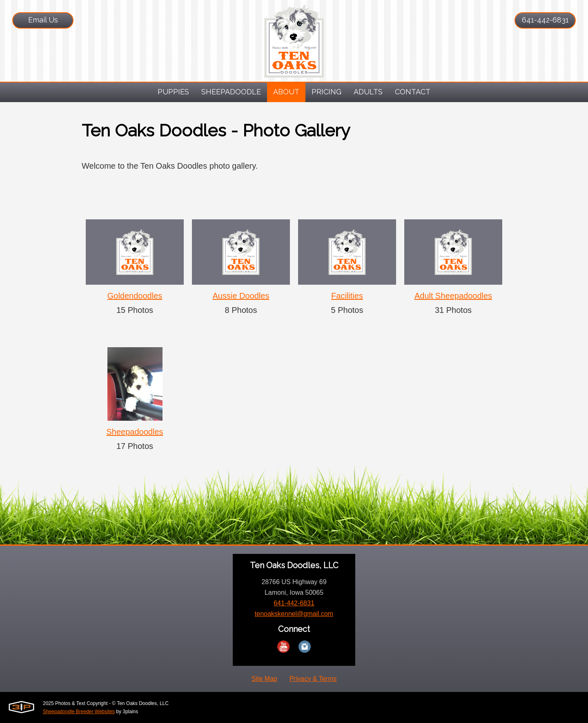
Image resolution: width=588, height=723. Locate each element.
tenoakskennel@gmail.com (294, 614)
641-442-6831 (545, 20)
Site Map (264, 679)
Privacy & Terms (313, 679)
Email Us (43, 20)
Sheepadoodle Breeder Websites (79, 712)
